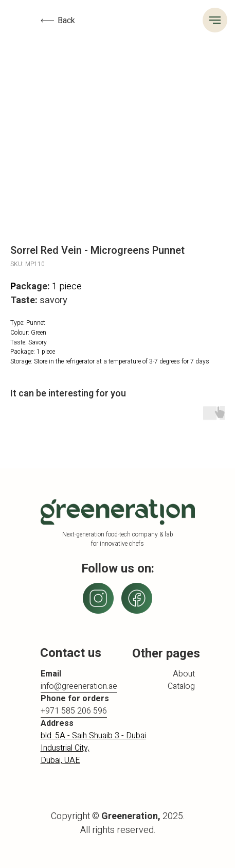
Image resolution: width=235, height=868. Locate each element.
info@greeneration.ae (79, 686)
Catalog (181, 686)
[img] (137, 598)
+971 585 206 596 (74, 711)
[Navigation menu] (215, 20)
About (184, 674)
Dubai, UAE (60, 760)
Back (66, 21)
